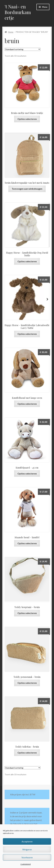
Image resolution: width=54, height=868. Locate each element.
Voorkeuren (27, 857)
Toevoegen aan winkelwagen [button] (27, 189)
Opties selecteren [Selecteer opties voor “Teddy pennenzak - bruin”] (27, 683)
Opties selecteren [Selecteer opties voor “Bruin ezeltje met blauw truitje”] (27, 119)
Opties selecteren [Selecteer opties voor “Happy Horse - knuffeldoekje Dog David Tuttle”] (27, 261)
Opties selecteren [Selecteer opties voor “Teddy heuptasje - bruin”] (27, 613)
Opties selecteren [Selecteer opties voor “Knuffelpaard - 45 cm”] (27, 474)
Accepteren (27, 842)
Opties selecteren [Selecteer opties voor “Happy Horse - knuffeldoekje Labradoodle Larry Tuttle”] (27, 334)
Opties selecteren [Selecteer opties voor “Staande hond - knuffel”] (27, 543)
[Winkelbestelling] (23, 49)
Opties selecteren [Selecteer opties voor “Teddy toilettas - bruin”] (27, 753)
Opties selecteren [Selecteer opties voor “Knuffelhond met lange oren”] (27, 404)
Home (11, 32)
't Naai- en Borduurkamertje (18, 12)
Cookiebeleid (26, 864)
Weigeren (27, 849)
